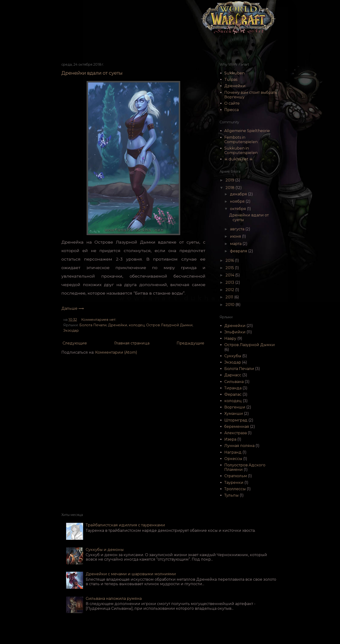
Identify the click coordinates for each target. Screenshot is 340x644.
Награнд (233, 452)
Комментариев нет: (99, 320)
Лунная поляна (239, 446)
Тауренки (234, 483)
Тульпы (232, 495)
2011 (230, 297)
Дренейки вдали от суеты (92, 73)
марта (236, 244)
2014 (230, 275)
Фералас (233, 394)
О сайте (232, 103)
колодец (137, 325)
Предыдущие (190, 343)
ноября (238, 201)
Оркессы (233, 459)
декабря (239, 194)
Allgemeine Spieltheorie (247, 131)
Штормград (236, 420)
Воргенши (235, 407)
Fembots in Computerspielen (241, 140)
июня (236, 236)
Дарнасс (233, 375)
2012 (230, 290)
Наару (230, 338)
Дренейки (118, 325)
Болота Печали (93, 325)
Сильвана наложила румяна (114, 599)
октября (238, 209)
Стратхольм (236, 476)
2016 (230, 260)
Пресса (232, 110)
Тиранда (233, 388)
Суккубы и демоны (105, 550)
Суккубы (233, 356)
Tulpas (231, 79)
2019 (230, 180)
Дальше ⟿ (73, 308)
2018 (230, 188)
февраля (239, 251)
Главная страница (132, 343)
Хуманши (234, 414)
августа (238, 229)
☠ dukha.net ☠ (238, 159)
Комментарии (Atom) (116, 352)
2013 (230, 282)
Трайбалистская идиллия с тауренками (125, 525)
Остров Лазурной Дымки (169, 325)
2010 (230, 305)
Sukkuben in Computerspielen (241, 150)
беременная (237, 427)
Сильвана (234, 382)
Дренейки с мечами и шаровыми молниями (131, 574)
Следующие (75, 343)
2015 (230, 268)
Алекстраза (236, 433)
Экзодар (71, 331)
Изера (230, 439)
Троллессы (235, 489)
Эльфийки (235, 332)
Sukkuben (234, 73)
